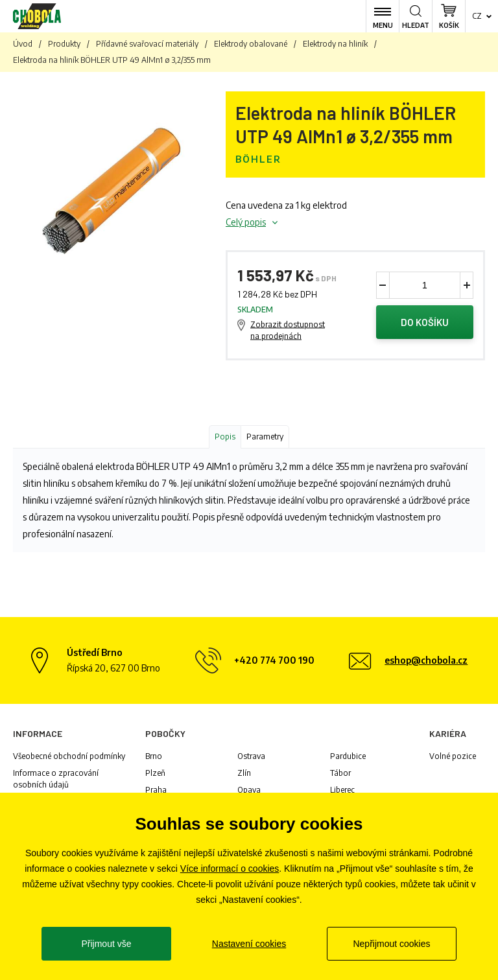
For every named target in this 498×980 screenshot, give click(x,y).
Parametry (265, 437)
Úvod (23, 44)
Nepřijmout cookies (391, 944)
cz (477, 16)
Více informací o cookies (230, 869)
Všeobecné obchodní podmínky (69, 756)
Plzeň (155, 773)
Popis (225, 437)
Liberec (342, 790)
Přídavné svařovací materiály (147, 44)
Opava (249, 790)
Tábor (340, 773)
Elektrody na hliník (335, 44)
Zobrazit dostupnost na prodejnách (288, 330)
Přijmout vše (106, 944)
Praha (156, 790)
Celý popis (246, 222)
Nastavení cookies (249, 944)
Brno (154, 756)
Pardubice (348, 756)
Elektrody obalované (251, 44)
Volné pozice (453, 756)
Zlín (244, 773)
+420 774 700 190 (274, 660)
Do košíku (425, 322)
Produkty (64, 44)
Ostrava (251, 756)
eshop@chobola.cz (426, 660)
